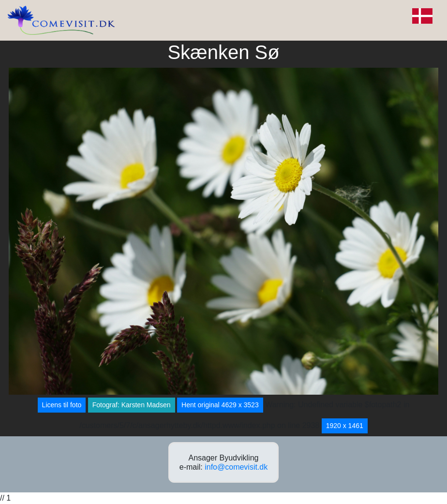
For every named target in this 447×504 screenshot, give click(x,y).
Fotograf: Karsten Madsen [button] (132, 405)
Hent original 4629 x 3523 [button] (220, 405)
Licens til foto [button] (62, 405)
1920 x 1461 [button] (345, 426)
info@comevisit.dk (236, 467)
